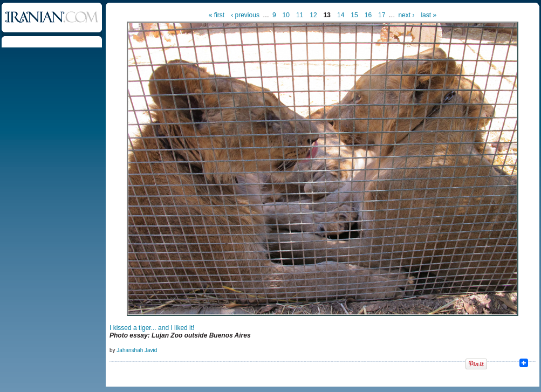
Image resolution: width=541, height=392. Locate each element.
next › (406, 15)
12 (313, 15)
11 (300, 15)
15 (354, 15)
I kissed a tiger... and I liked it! (152, 328)
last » (429, 15)
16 (368, 15)
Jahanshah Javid (137, 350)
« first (217, 15)
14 (341, 15)
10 (286, 15)
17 (382, 15)
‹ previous (245, 15)
